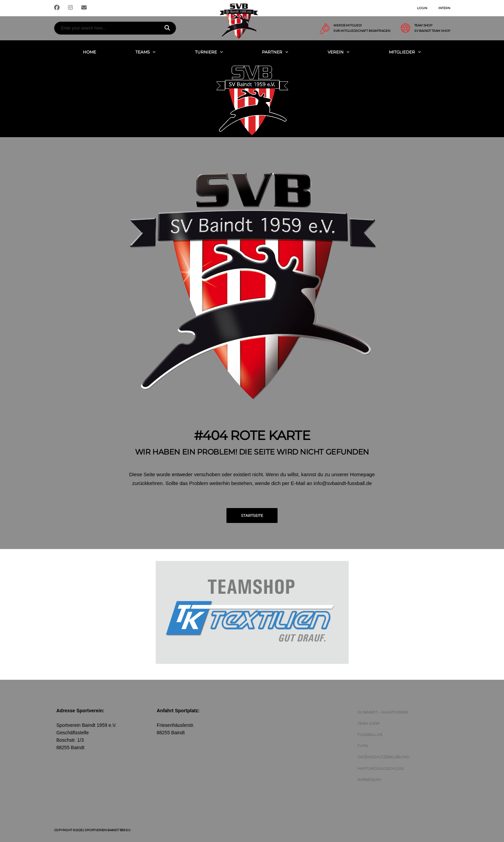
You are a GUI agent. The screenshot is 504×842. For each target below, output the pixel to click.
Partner (272, 52)
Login (422, 8)
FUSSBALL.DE (370, 735)
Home (90, 52)
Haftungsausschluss (381, 769)
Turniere (206, 52)
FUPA (363, 746)
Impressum (369, 780)
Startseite (252, 515)
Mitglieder (402, 52)
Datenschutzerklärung (383, 757)
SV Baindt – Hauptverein (383, 712)
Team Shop (369, 723)
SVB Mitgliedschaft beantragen (362, 31)
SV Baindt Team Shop (432, 31)
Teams (143, 52)
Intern (444, 8)
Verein (336, 52)
